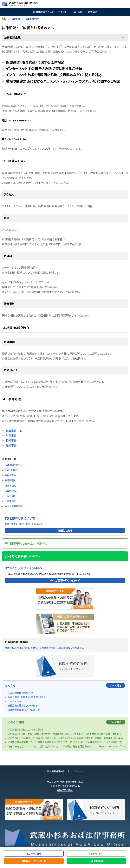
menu (126, 4)
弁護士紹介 (77, 12)
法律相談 (15, 19)
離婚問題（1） (11, 480)
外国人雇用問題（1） (15, 506)
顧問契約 (92, 12)
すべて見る (116, 685)
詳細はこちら (65, 530)
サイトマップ (77, 771)
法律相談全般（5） (13, 465)
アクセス (62, 12)
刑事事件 (11, 435)
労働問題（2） (11, 491)
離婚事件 (11, 445)
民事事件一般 (14, 431)
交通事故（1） (11, 485)
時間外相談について (43, 12)
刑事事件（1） (11, 501)
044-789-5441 (65, 790)
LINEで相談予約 (96, 861)
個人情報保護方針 (56, 771)
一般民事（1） (11, 496)
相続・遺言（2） (12, 470)
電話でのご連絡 (34, 853)
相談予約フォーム (96, 853)
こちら (15, 230)
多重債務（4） (11, 475)
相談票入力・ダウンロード (34, 861)
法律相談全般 (32, 19)
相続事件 (11, 440)
